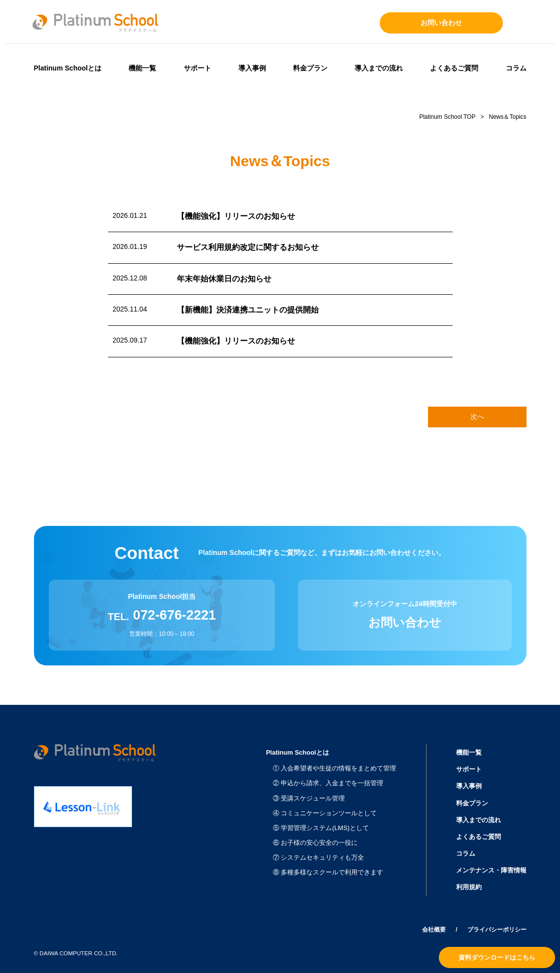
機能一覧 (142, 68)
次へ (477, 417)
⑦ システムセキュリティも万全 (319, 857)
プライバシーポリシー (497, 930)
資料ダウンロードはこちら (497, 957)
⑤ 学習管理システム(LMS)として (321, 828)
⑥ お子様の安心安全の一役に (315, 843)
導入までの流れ (379, 68)
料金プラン (310, 68)
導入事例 (252, 68)
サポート (198, 68)
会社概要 (434, 930)
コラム (516, 68)
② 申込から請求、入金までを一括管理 (328, 783)
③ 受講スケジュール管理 (309, 798)
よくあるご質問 (454, 68)
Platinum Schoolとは (68, 68)
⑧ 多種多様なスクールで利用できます (328, 872)
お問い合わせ (441, 23)
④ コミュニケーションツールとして (325, 813)
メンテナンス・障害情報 (491, 870)
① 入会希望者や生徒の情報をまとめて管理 (335, 768)
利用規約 (469, 887)
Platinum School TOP (447, 117)
